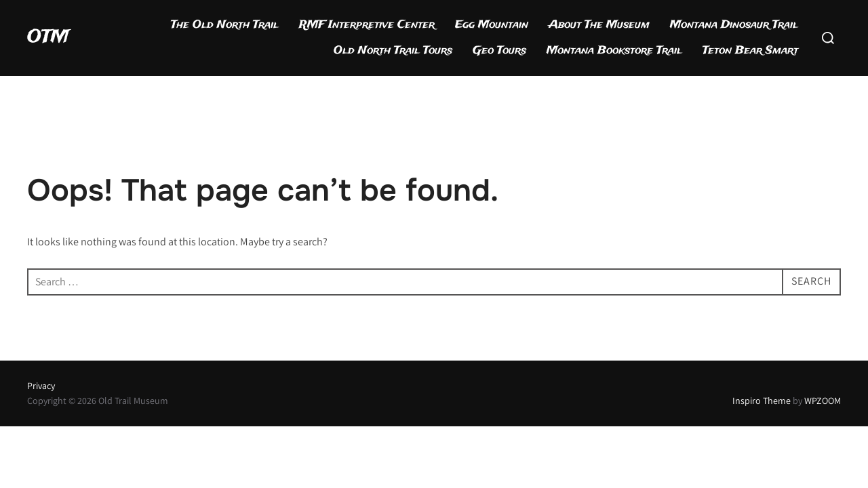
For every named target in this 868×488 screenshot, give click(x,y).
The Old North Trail (225, 25)
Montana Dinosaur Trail (734, 25)
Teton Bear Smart (750, 50)
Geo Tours (499, 50)
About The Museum (599, 25)
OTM (48, 37)
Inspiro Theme (762, 401)
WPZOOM (823, 401)
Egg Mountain (492, 25)
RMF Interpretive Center (367, 25)
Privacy (41, 386)
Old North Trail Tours (393, 50)
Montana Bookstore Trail (614, 50)
